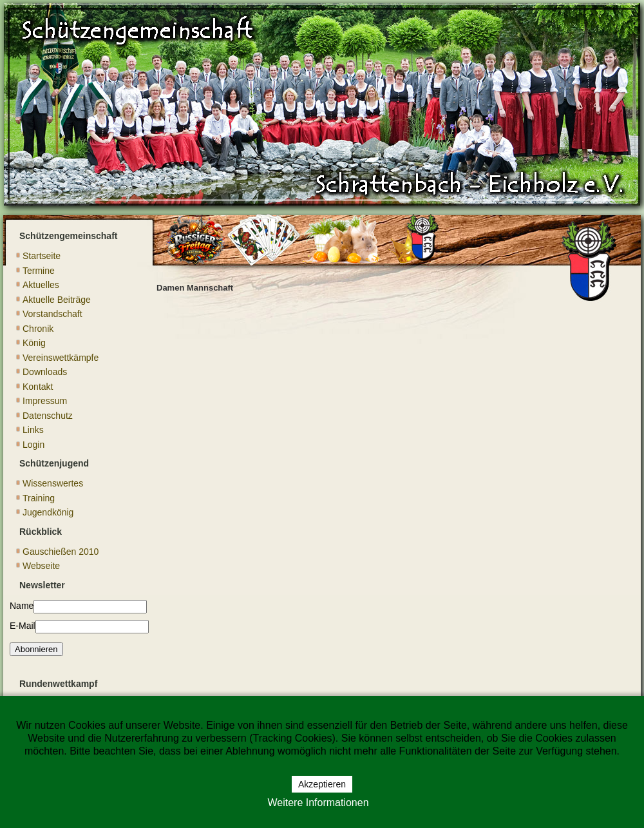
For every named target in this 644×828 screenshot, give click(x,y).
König (34, 343)
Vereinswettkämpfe (61, 358)
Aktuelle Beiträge (57, 300)
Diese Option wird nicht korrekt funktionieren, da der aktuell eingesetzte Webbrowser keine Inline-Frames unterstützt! (385, 532)
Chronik (38, 329)
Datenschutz (48, 416)
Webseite (41, 566)
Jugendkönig (48, 512)
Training (39, 498)
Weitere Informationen (318, 803)
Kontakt (38, 387)
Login (33, 445)
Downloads (45, 372)
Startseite (42, 256)
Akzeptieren (322, 784)
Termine (39, 271)
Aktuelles (41, 285)
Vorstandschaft (52, 314)
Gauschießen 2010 (61, 552)
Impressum (45, 401)
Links (33, 430)
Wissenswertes (53, 483)
